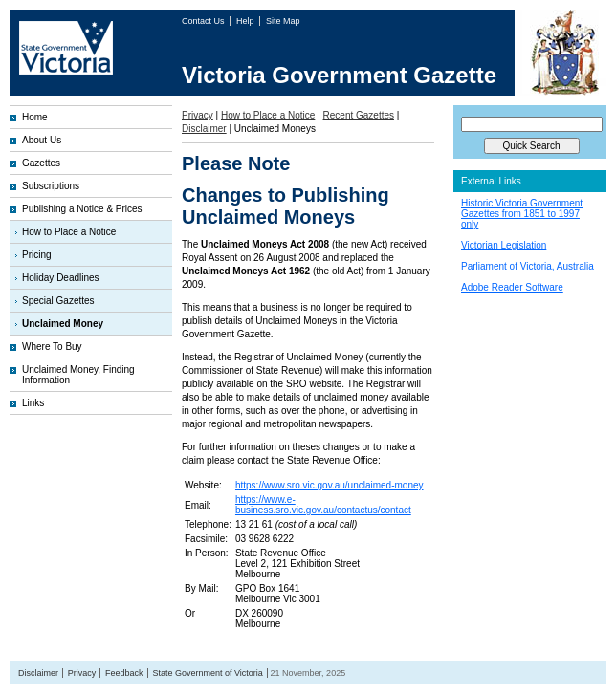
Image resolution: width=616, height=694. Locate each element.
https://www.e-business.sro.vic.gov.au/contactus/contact (323, 505)
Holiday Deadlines (61, 278)
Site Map (283, 21)
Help (246, 21)
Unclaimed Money (63, 324)
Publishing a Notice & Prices (82, 209)
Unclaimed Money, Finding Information (78, 375)
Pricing (37, 255)
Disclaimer (204, 129)
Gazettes (41, 163)
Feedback (124, 673)
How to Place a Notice (69, 232)
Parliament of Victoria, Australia (528, 266)
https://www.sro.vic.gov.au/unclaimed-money (330, 485)
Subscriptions (51, 186)
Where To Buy (52, 347)
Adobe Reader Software (512, 287)
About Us (42, 140)
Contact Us (204, 21)
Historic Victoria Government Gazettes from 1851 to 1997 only (522, 214)
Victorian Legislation (504, 245)
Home (35, 117)
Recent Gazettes (359, 115)
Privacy (198, 115)
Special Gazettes (58, 301)
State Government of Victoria (207, 673)
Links (33, 403)
